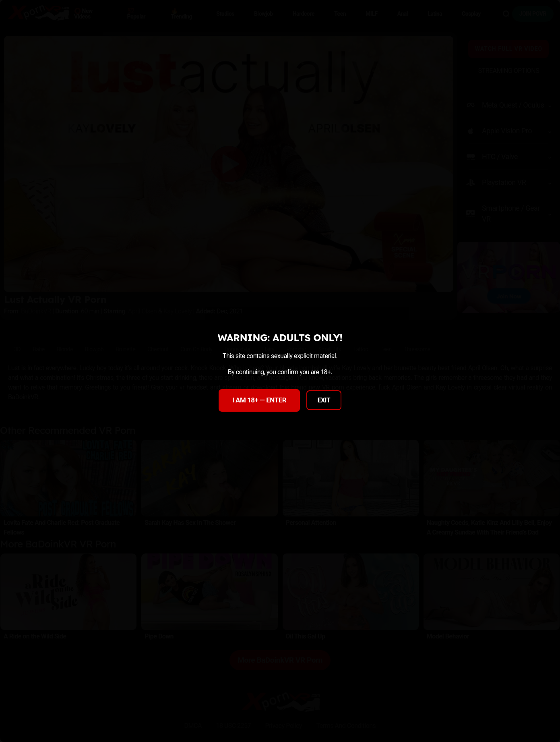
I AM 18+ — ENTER (259, 400)
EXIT (324, 400)
